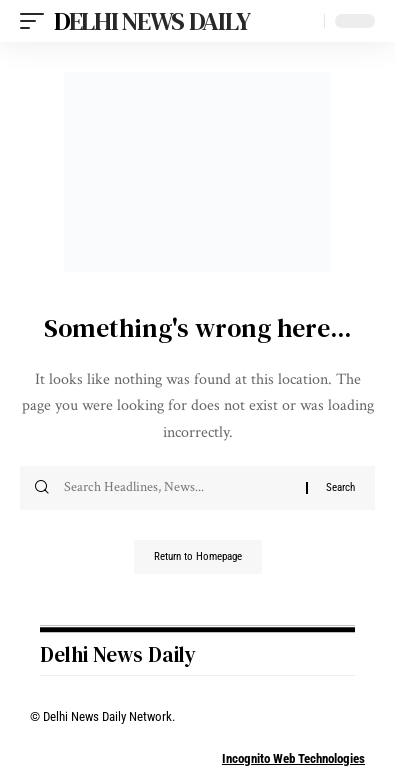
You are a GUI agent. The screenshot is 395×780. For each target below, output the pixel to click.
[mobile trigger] (37, 21)
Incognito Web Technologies (293, 758)
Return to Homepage (198, 556)
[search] (304, 21)
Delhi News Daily (151, 21)
